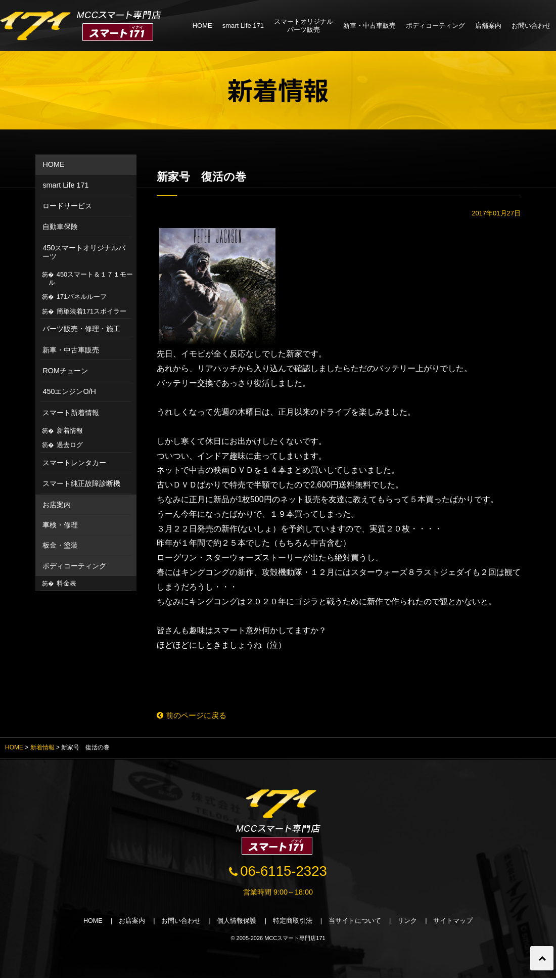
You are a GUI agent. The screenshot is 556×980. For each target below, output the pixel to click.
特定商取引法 (293, 923)
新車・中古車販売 (369, 26)
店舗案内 (488, 26)
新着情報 (70, 431)
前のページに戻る (194, 715)
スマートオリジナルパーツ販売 (304, 26)
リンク (409, 923)
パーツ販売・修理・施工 (81, 329)
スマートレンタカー (74, 463)
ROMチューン (65, 371)
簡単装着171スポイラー (91, 311)
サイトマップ (455, 923)
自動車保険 (60, 227)
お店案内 (57, 505)
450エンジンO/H (69, 391)
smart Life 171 (243, 26)
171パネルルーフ (82, 297)
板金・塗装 (60, 545)
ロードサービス (67, 206)
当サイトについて (356, 923)
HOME (202, 26)
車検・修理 (60, 525)
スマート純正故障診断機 (81, 483)
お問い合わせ (531, 26)
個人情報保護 (237, 923)
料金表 (66, 583)
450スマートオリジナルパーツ (84, 252)
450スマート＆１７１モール (91, 278)
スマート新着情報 (71, 413)
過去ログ (70, 445)
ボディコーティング (435, 26)
